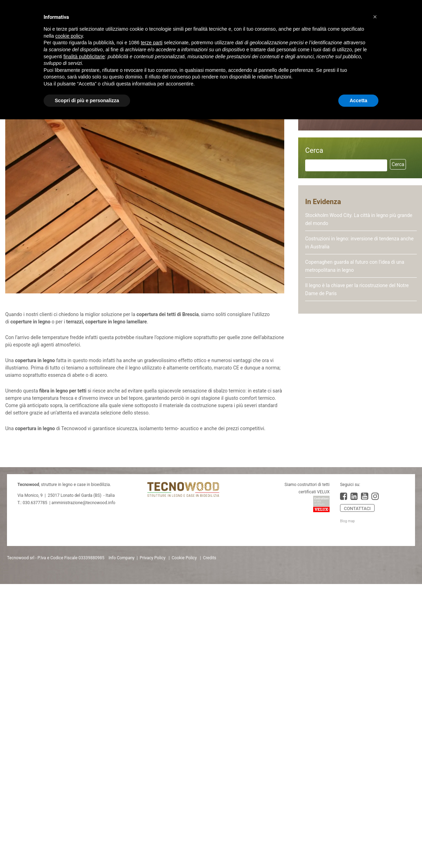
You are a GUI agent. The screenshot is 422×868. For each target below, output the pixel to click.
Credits (210, 558)
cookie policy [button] (69, 36)
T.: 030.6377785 (32, 503)
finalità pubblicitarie (84, 57)
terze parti (152, 43)
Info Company (122, 558)
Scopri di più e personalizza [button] (87, 100)
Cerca (314, 151)
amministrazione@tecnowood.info (83, 503)
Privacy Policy (153, 558)
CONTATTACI (357, 508)
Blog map (347, 521)
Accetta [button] (358, 100)
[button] (375, 17)
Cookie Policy (184, 558)
